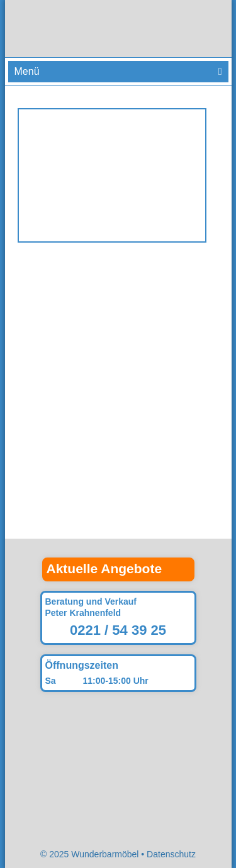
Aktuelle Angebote (104, 569)
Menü (27, 71)
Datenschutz (171, 854)
